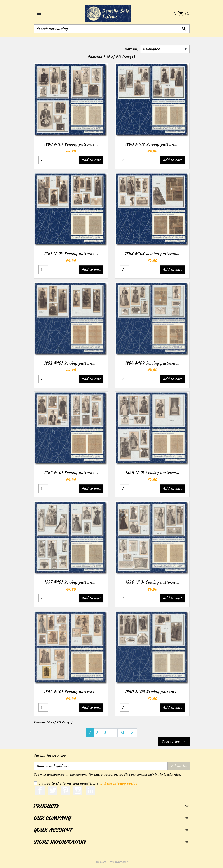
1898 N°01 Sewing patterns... (152, 582)
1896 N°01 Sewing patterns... (152, 473)
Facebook (40, 790)
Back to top (174, 741)
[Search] (112, 29)
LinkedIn (91, 790)
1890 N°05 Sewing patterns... (152, 692)
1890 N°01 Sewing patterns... (71, 144)
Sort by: (132, 49)
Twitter (53, 790)
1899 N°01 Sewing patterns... (71, 692)
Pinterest (65, 790)
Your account (53, 830)
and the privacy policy (118, 783)
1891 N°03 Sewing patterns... (71, 254)
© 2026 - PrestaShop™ (113, 862)
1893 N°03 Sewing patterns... (152, 254)
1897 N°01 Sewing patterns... (71, 582)
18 (122, 733)
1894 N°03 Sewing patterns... (152, 363)
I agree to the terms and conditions (88, 783)
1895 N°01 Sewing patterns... (71, 473)
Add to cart (91, 160)
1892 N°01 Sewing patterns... (71, 363)
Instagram (78, 790)
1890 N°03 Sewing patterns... (152, 144)
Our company (52, 818)
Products (46, 806)
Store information (60, 842)
